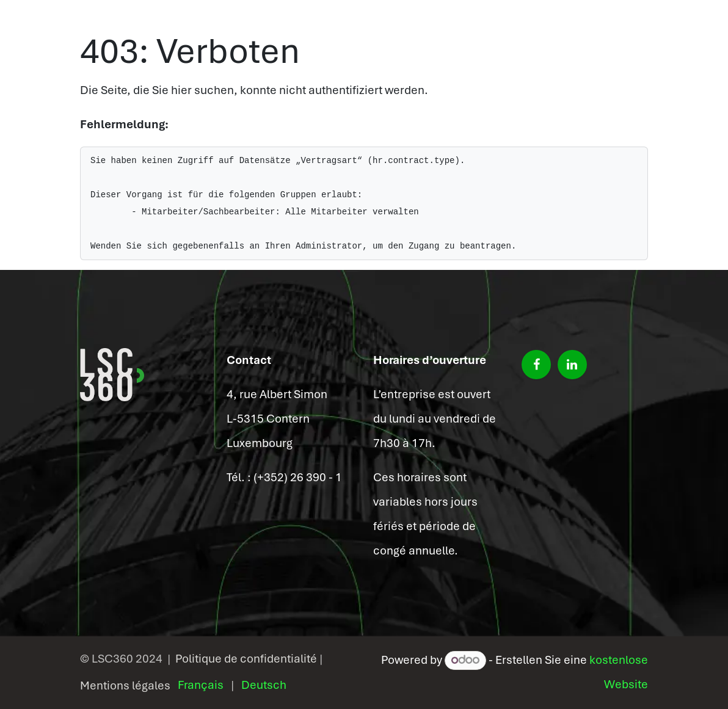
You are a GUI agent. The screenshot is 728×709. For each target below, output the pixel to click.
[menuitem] (201, 685)
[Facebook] (536, 365)
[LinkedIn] (572, 365)
